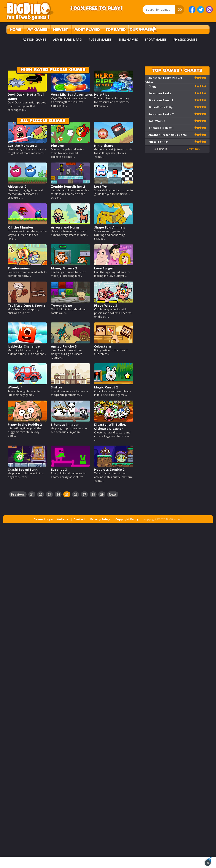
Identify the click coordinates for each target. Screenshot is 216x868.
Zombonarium (19, 268)
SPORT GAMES (156, 39)
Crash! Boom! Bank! (23, 469)
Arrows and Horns (65, 227)
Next (113, 494)
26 (76, 494)
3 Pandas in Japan (65, 424)
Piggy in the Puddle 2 (25, 424)
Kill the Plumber (21, 227)
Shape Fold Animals (110, 227)
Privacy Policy (100, 519)
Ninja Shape (104, 146)
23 (49, 494)
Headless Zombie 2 (109, 469)
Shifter (57, 387)
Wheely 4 (15, 387)
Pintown (58, 146)
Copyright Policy (127, 519)
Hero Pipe (102, 94)
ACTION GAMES (34, 39)
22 (41, 494)
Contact (79, 519)
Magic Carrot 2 (106, 387)
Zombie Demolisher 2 (68, 186)
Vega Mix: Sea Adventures (72, 94)
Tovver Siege (61, 305)
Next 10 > (193, 149)
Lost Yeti (101, 186)
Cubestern (102, 346)
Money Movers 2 (64, 268)
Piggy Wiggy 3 (106, 305)
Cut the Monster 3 (22, 146)
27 (84, 494)
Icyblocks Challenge (24, 346)
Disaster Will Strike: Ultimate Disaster (110, 427)
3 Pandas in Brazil (161, 128)
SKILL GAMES (128, 39)
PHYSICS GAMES (185, 39)
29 (102, 494)
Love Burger (104, 268)
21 (32, 494)
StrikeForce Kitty (161, 107)
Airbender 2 (17, 186)
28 (93, 494)
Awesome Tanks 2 (161, 114)
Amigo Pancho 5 (64, 346)
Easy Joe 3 (59, 469)
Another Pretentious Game (168, 135)
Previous (18, 494)
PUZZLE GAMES (100, 39)
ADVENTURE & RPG (67, 39)
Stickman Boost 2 (161, 100)
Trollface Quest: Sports (27, 305)
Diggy (152, 86)
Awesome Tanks (160, 93)
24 (58, 494)
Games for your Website (51, 519)
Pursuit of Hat (159, 142)
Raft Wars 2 (157, 121)
